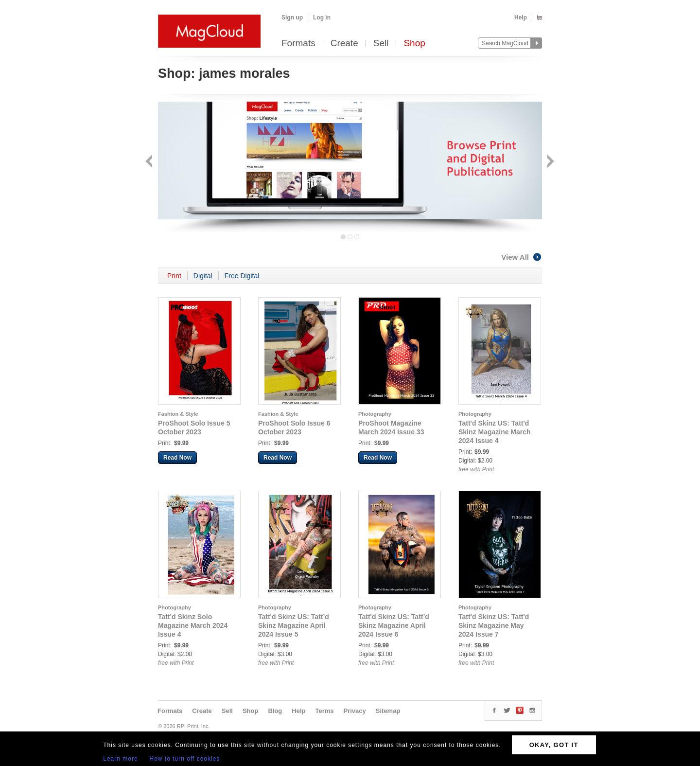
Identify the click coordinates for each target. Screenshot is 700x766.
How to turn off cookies (185, 759)
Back (150, 162)
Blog (275, 711)
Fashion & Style (178, 414)
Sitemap (388, 711)
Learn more (120, 759)
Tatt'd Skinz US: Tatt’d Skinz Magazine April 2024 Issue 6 (394, 625)
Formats (298, 44)
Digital (203, 276)
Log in (322, 18)
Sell (381, 44)
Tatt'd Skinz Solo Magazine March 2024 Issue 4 (193, 625)
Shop (414, 44)
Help (521, 18)
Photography (375, 414)
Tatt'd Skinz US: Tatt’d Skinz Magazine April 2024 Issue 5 (294, 625)
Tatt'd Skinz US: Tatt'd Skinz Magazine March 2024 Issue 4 (495, 432)
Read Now (177, 458)
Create (344, 44)
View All (522, 257)
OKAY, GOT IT (554, 745)
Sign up (292, 18)
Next (550, 162)
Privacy (355, 711)
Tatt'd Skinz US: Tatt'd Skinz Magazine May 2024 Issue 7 (494, 625)
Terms (324, 711)
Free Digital (242, 276)
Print (174, 276)
